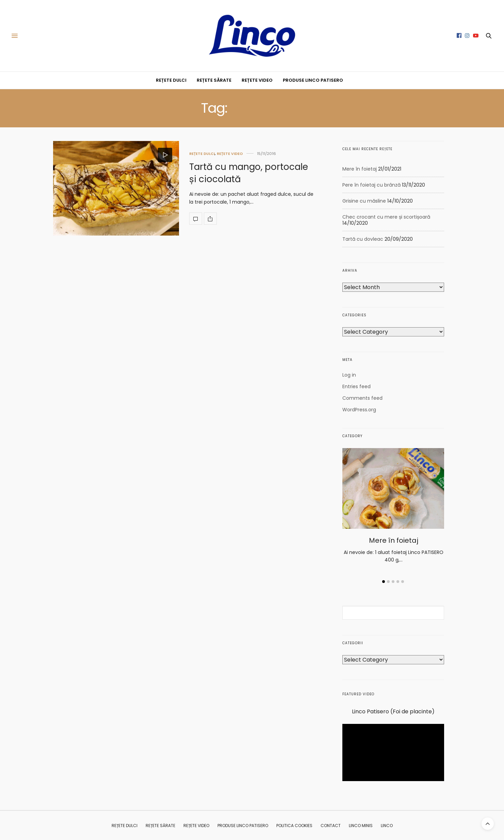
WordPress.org (359, 410)
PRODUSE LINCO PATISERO (313, 80)
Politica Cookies (294, 826)
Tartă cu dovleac (363, 239)
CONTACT (331, 826)
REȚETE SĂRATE (214, 80)
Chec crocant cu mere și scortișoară (386, 217)
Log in (349, 375)
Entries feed (356, 386)
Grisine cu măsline (364, 201)
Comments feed (362, 398)
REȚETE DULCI (171, 80)
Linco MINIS (361, 826)
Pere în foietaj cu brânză (371, 185)
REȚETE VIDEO (257, 80)
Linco (387, 826)
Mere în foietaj (360, 169)
